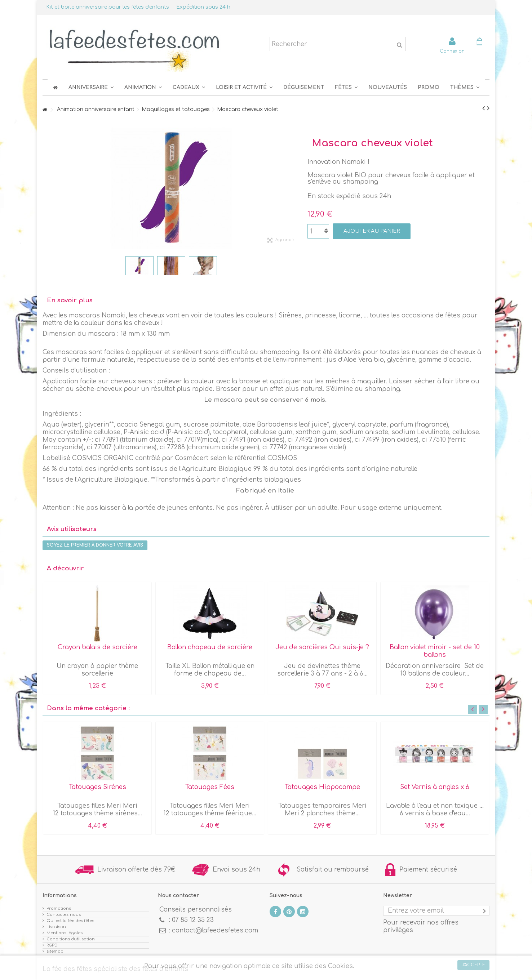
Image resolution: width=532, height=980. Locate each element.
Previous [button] (472, 709)
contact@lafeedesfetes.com (215, 930)
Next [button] (483, 709)
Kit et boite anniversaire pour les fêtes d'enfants (108, 7)
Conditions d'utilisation (71, 939)
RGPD (52, 945)
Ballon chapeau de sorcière (210, 647)
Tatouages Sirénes (97, 787)
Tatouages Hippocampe (322, 787)
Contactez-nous (64, 915)
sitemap (55, 951)
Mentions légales (65, 933)
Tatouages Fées (210, 787)
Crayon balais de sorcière (97, 647)
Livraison (56, 927)
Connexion (452, 51)
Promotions (59, 908)
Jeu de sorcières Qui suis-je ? (322, 647)
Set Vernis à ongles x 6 (435, 787)
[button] (346, 87)
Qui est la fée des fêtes (70, 921)
